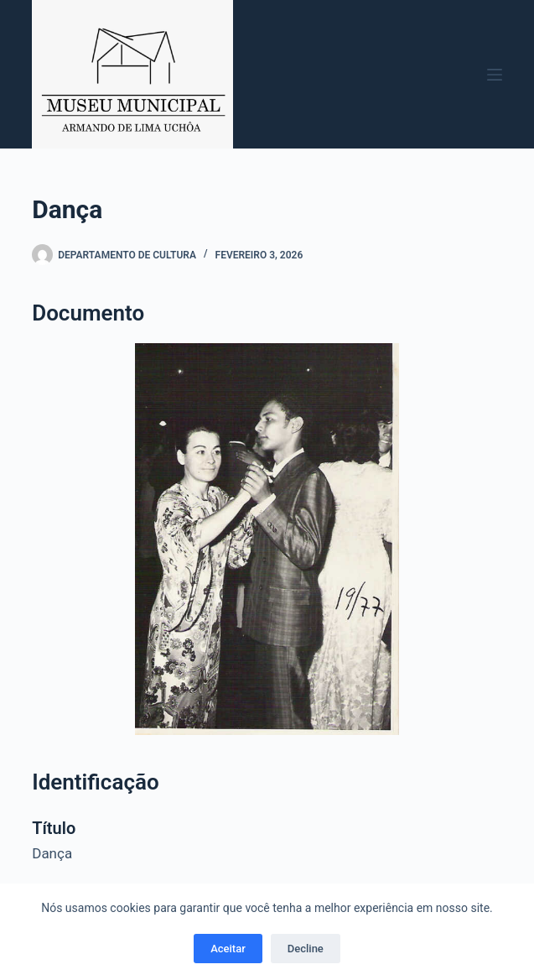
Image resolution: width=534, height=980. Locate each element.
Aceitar (228, 949)
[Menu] (495, 75)
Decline (306, 949)
